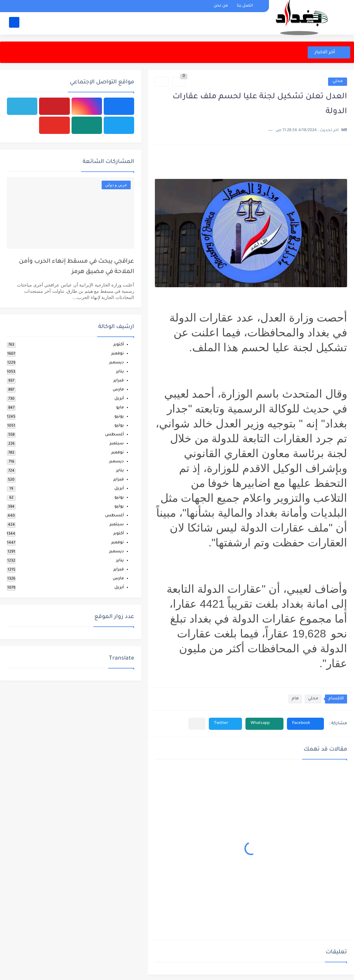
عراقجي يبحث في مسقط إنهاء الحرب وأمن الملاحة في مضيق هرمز (77, 267)
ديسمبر (117, 363)
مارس (118, 390)
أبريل (119, 399)
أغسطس (114, 435)
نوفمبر (118, 354)
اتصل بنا (245, 6)
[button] (305, 724)
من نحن (221, 6)
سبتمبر (117, 444)
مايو (120, 408)
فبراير (119, 381)
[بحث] (14, 23)
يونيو (119, 417)
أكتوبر (119, 345)
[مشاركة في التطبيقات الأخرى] (197, 724)
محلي (338, 81)
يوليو (119, 426)
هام (295, 699)
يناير (120, 372)
